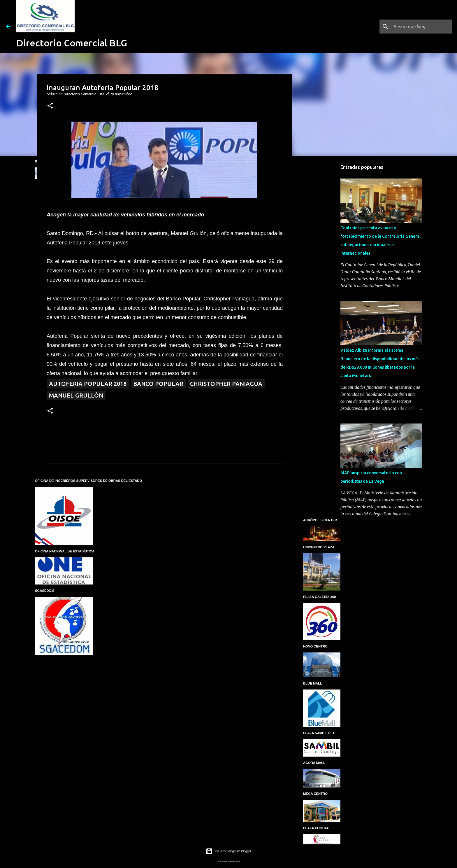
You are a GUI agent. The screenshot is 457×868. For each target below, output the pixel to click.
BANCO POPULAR (158, 384)
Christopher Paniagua (226, 384)
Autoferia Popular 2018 (88, 384)
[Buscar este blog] (422, 27)
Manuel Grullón (76, 395)
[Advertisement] (322, 252)
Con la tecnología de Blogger (228, 851)
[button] (50, 106)
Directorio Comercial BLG (72, 43)
